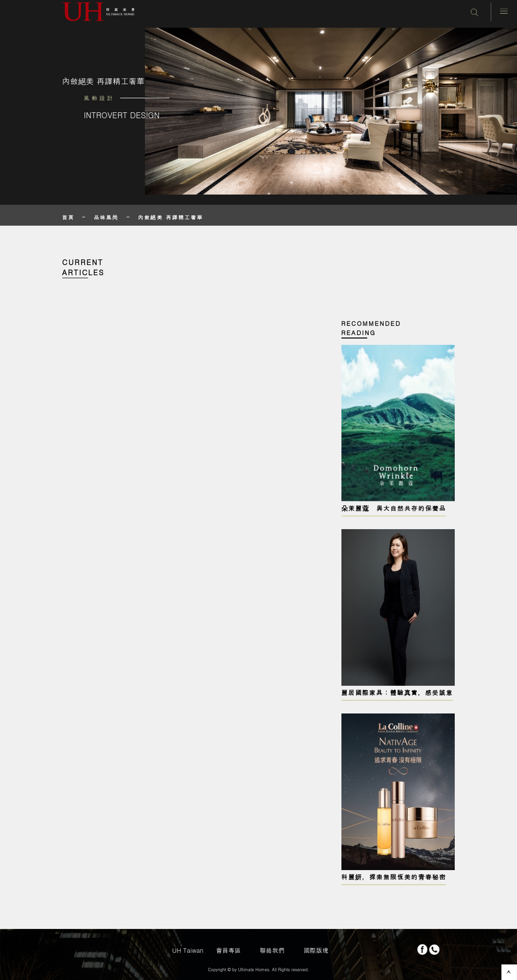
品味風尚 (106, 217)
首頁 (69, 217)
